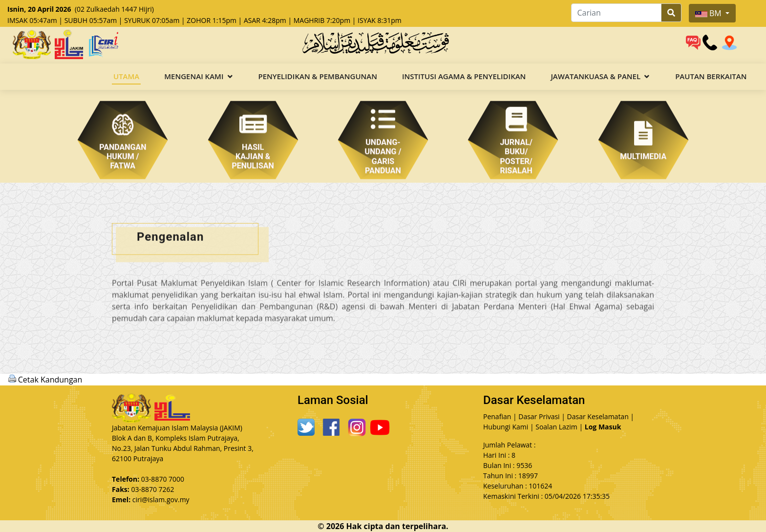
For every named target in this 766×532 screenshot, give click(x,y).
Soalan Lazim (556, 427)
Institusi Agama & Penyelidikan (464, 76)
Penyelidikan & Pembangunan (318, 76)
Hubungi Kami (506, 427)
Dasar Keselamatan (598, 416)
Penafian (497, 416)
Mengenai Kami (194, 76)
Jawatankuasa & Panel (596, 76)
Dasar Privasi (539, 416)
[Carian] (616, 13)
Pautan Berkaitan (711, 76)
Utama (126, 76)
